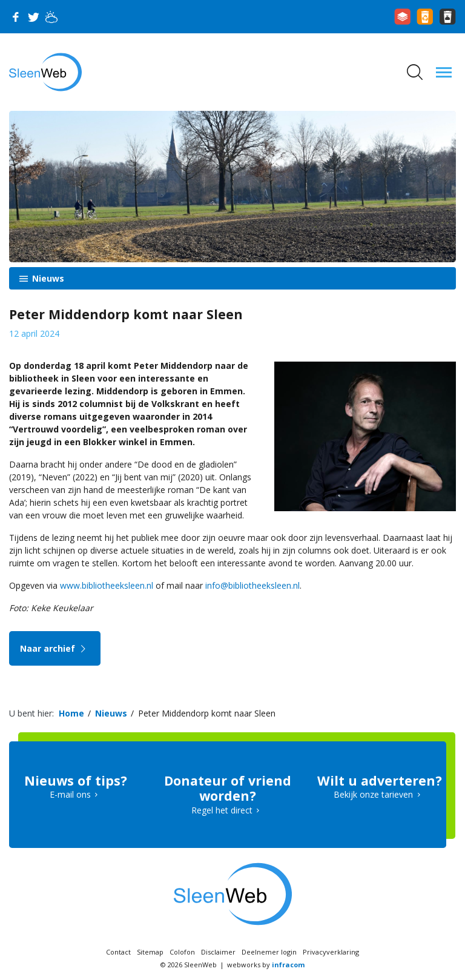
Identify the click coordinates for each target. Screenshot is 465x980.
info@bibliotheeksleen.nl (252, 585)
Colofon (182, 952)
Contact (118, 952)
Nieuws (47, 278)
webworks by (266, 965)
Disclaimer (218, 952)
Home (71, 713)
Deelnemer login (269, 952)
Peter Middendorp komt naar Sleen (208, 713)
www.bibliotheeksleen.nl (107, 585)
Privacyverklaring (331, 952)
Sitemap (150, 952)
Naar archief (55, 648)
